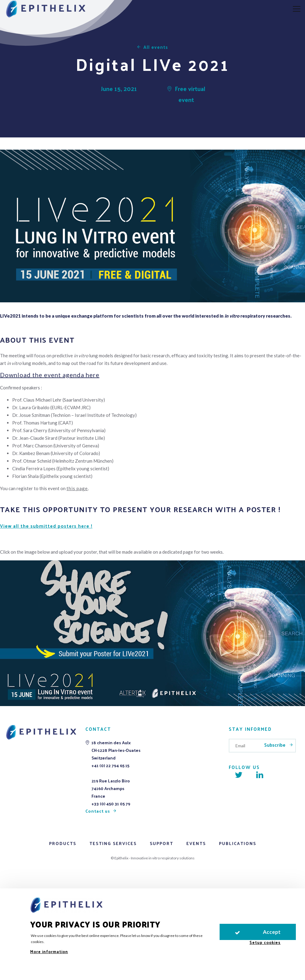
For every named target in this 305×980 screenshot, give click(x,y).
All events (156, 47)
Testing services (113, 843)
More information (49, 951)
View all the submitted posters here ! (46, 526)
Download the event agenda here (50, 375)
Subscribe (275, 745)
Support (161, 843)
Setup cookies (265, 942)
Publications (238, 843)
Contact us (98, 811)
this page (77, 488)
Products (63, 843)
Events (196, 843)
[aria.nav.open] (297, 9)
